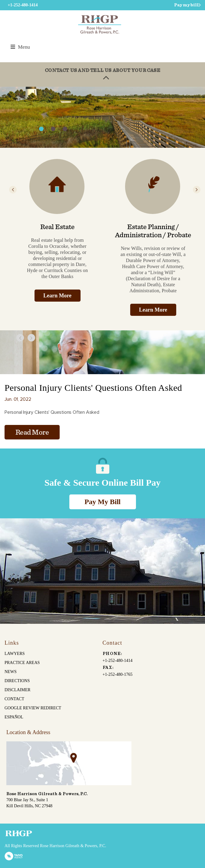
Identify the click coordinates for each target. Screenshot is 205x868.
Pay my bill (186, 5)
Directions (17, 681)
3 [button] (65, 129)
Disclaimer (18, 690)
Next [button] (197, 190)
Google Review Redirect (33, 708)
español (14, 717)
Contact (14, 699)
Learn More (57, 296)
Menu (20, 47)
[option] (102, 117)
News (11, 672)
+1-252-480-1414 (118, 661)
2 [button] (53, 129)
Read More (32, 432)
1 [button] (41, 129)
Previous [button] (13, 190)
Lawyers (15, 654)
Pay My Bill (102, 502)
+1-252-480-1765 (118, 674)
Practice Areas (22, 663)
